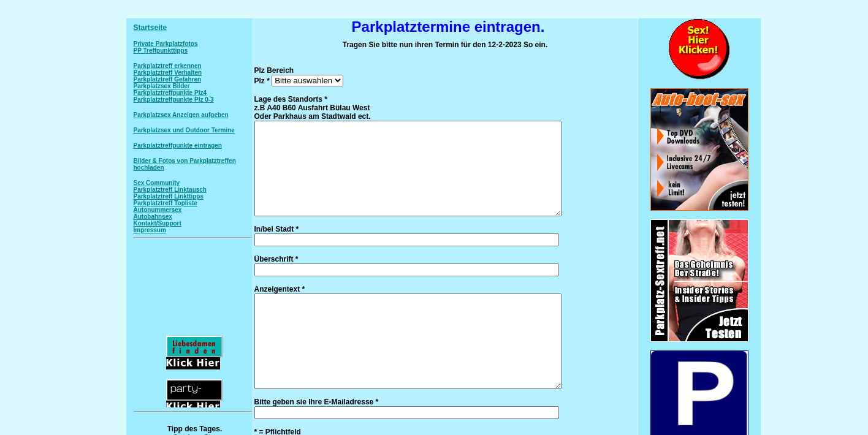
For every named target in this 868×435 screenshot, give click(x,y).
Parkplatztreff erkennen (168, 66)
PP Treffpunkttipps (161, 51)
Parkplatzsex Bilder (162, 86)
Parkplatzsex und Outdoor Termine (184, 130)
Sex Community (157, 183)
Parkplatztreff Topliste (166, 203)
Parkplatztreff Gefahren (168, 79)
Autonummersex (158, 210)
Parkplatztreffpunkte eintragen (178, 146)
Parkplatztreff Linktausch (170, 190)
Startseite (150, 28)
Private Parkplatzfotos (166, 44)
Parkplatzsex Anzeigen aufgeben (181, 115)
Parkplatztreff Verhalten (168, 73)
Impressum (150, 230)
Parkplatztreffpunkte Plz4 (170, 93)
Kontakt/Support (158, 223)
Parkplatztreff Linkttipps (169, 196)
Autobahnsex (153, 217)
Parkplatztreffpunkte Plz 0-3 (174, 100)
